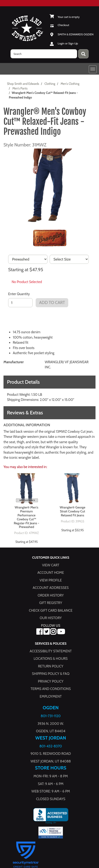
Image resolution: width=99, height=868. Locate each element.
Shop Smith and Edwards (23, 84)
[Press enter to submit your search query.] (83, 54)
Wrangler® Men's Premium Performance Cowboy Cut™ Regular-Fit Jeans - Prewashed (26, 517)
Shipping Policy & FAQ (51, 674)
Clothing (50, 84)
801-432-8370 (51, 746)
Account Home (51, 573)
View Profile (51, 580)
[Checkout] (60, 25)
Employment (51, 696)
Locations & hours (51, 659)
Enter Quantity (19, 294)
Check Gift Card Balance (51, 611)
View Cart (51, 565)
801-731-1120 (51, 716)
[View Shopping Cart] (65, 17)
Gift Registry (51, 603)
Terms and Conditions (51, 689)
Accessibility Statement (51, 651)
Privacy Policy (51, 681)
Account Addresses (51, 588)
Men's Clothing (70, 84)
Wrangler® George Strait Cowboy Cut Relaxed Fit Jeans (72, 511)
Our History (51, 618)
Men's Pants (20, 88)
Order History (51, 595)
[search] (44, 54)
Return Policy (51, 666)
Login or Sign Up (68, 43)
